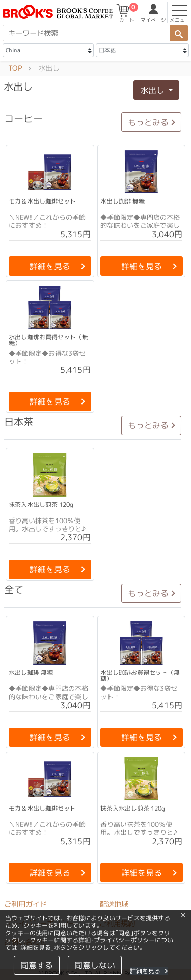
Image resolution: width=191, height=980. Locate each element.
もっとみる (148, 122)
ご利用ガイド (25, 904)
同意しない (94, 965)
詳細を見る (148, 971)
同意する (36, 965)
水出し (153, 90)
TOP (15, 68)
